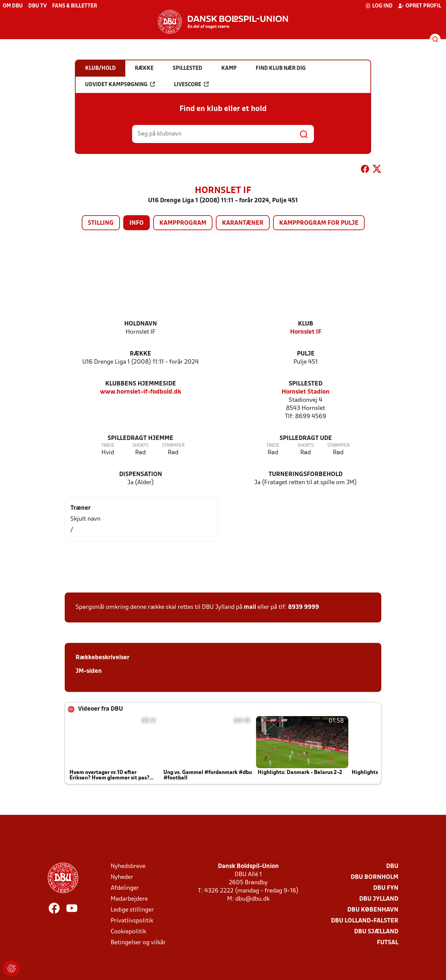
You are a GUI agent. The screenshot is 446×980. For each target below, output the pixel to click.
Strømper (173, 446)
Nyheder (122, 877)
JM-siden (89, 671)
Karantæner (243, 223)
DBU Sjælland (376, 932)
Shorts (140, 446)
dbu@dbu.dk (252, 899)
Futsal (388, 943)
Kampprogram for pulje (319, 223)
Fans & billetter (75, 6)
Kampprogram (183, 223)
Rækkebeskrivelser (102, 658)
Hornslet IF (306, 332)
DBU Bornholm (375, 877)
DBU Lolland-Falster (365, 921)
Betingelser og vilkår (138, 943)
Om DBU (13, 6)
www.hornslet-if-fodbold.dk (141, 392)
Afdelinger (125, 888)
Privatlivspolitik (132, 921)
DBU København (373, 910)
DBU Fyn (386, 888)
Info (137, 223)
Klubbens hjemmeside (141, 384)
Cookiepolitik (128, 932)
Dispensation (141, 475)
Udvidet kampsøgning (120, 84)
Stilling (101, 223)
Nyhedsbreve (128, 866)
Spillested (306, 384)
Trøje (108, 446)
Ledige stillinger (132, 910)
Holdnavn (141, 324)
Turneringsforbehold (306, 475)
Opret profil (420, 6)
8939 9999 (304, 607)
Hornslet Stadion (306, 392)
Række (140, 354)
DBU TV (37, 6)
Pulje (306, 354)
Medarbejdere (129, 899)
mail (250, 607)
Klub (306, 324)
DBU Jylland (379, 899)
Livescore (191, 84)
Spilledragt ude (306, 438)
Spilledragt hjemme (140, 438)
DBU (392, 866)
